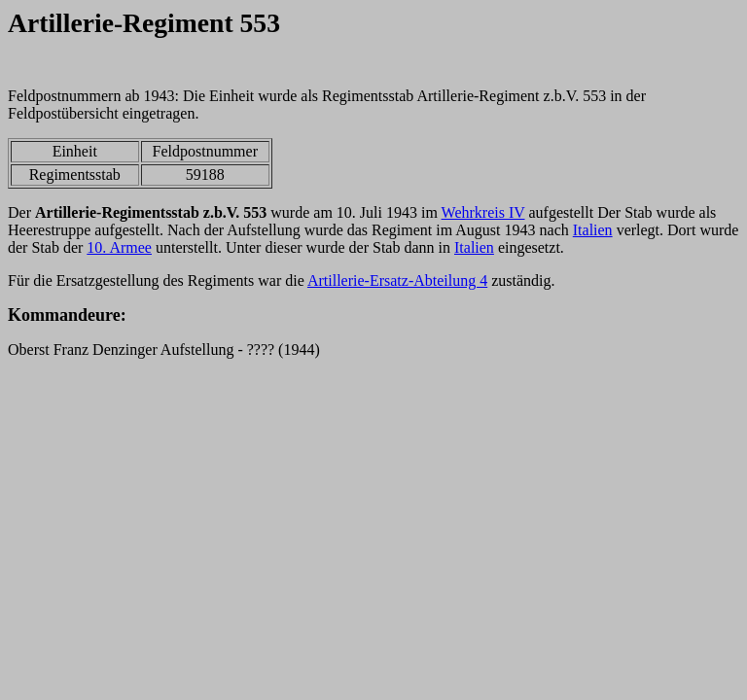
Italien (593, 230)
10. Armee (119, 247)
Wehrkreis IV (483, 212)
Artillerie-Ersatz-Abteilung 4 (397, 280)
